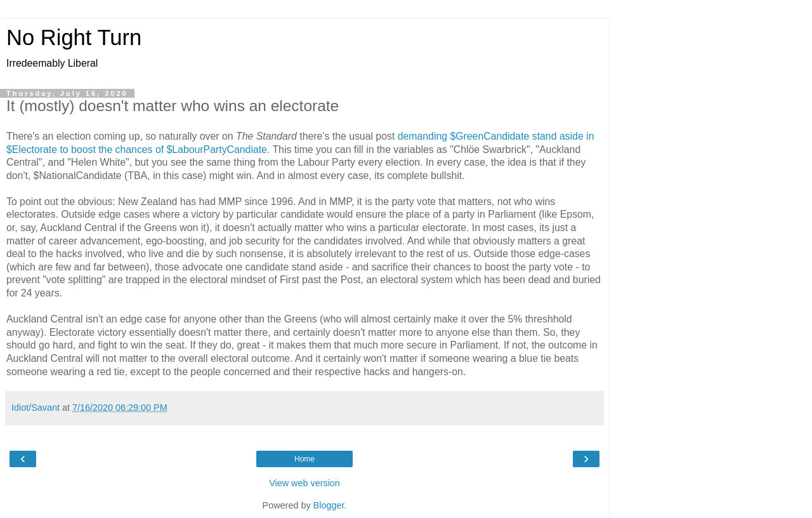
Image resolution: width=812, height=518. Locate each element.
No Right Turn (74, 37)
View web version (304, 483)
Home (304, 459)
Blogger (329, 505)
